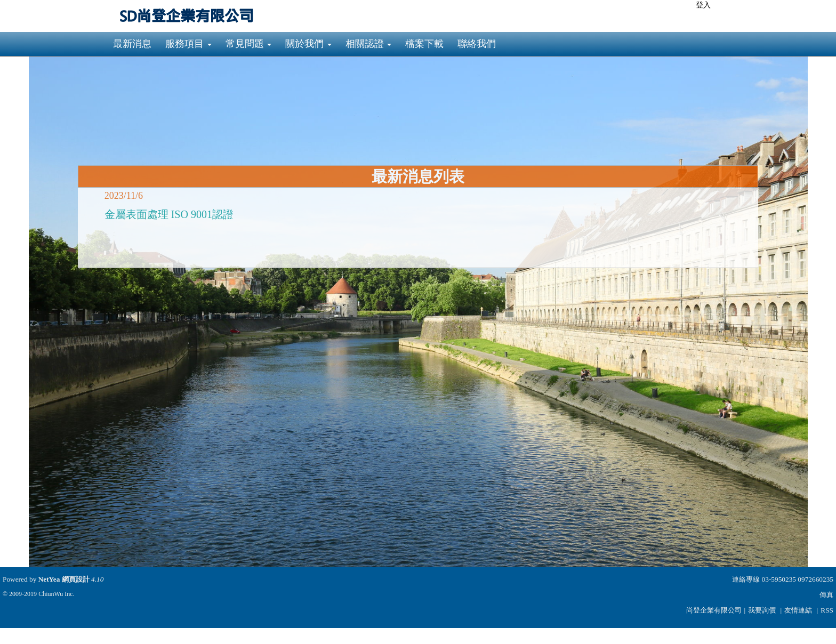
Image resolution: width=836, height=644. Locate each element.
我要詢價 (762, 610)
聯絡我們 (477, 44)
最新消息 (132, 44)
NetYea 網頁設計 (64, 579)
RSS (827, 610)
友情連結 (798, 610)
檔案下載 (424, 44)
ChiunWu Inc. (57, 594)
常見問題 (249, 44)
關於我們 (308, 44)
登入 (703, 5)
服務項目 (188, 44)
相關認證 (369, 44)
